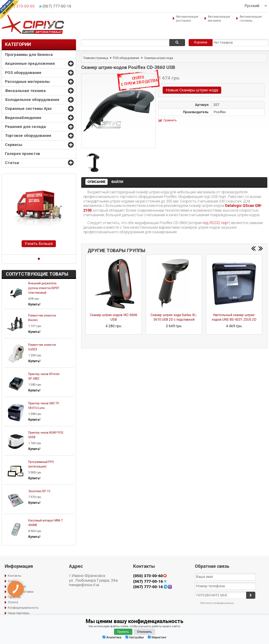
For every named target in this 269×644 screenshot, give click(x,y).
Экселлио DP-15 (39, 491)
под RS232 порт (216, 223)
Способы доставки (21, 592)
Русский (252, 6)
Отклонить (144, 632)
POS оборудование (23, 73)
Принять (123, 632)
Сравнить (170, 120)
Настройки (135, 637)
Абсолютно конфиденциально (217, 603)
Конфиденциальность (23, 608)
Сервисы (14, 145)
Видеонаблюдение (23, 118)
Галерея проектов (23, 154)
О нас (12, 581)
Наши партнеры (19, 613)
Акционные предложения (30, 63)
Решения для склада (25, 127)
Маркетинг (157, 637)
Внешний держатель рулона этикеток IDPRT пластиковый (44, 288)
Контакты (15, 576)
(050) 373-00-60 (148, 576)
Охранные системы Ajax (28, 109)
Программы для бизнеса (29, 55)
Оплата (13, 602)
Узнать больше (39, 243)
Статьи (12, 163)
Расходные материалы (27, 82)
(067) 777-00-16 (57, 6)
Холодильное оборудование (32, 100)
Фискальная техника (25, 91)
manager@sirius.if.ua (84, 585)
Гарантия (14, 597)
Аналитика (112, 637)
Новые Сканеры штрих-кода (192, 90)
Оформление (17, 586)
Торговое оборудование (28, 136)
